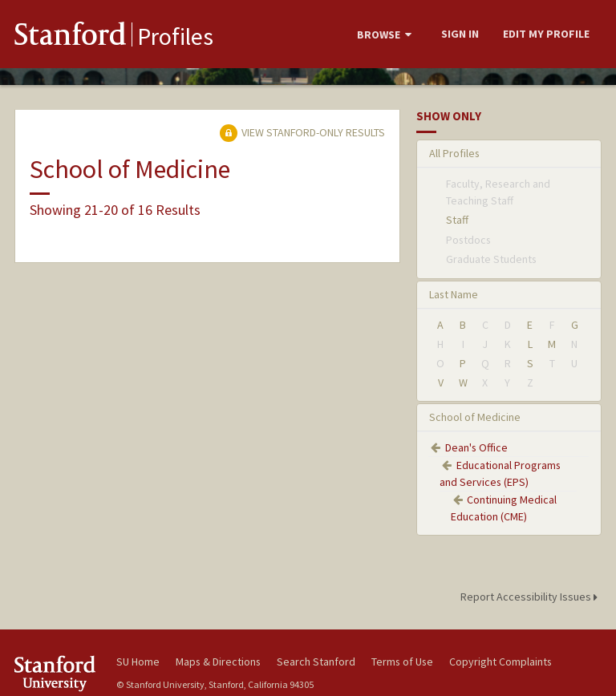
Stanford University (56, 673)
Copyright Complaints (500, 662)
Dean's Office (476, 447)
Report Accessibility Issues (531, 597)
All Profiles (454, 153)
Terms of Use (402, 662)
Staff (457, 220)
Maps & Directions (218, 662)
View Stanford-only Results (302, 132)
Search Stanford (316, 662)
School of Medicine (475, 417)
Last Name (454, 294)
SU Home (138, 662)
